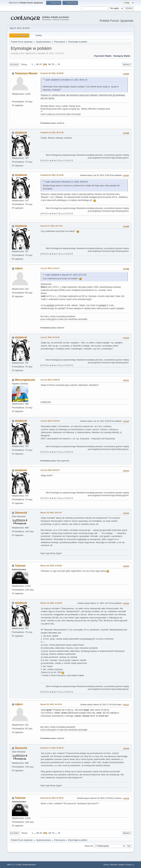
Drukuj (127, 65)
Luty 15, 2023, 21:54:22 (50, 421)
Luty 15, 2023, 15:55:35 (50, 380)
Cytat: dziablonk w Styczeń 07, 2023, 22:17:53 (66, 275)
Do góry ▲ (130, 865)
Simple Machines (29, 865)
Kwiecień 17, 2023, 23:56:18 (52, 748)
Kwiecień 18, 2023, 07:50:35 (52, 798)
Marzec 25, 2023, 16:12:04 (51, 704)
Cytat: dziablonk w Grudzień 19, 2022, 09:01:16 (66, 80)
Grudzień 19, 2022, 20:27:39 (52, 133)
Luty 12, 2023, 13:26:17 (50, 268)
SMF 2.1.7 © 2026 (14, 865)
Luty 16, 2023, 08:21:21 (50, 470)
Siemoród (21, 513)
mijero (19, 268)
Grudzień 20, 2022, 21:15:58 (52, 175)
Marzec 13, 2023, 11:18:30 (51, 603)
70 (53, 64)
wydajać (102, 305)
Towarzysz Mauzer (26, 73)
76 (59, 64)
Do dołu (14, 65)
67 (41, 64)
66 (37, 64)
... (35, 64)
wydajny (51, 305)
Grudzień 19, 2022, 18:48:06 (52, 73)
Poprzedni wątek (103, 56)
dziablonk (60, 123)
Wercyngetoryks (25, 380)
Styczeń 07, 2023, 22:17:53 (51, 226)
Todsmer (20, 566)
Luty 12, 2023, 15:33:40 (50, 337)
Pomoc (106, 865)
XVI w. (70, 710)
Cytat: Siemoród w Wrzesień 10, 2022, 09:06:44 (66, 182)
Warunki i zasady (117, 865)
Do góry (14, 833)
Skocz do (89, 846)
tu (49, 672)
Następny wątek (122, 56)
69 (49, 64)
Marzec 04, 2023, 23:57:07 (51, 513)
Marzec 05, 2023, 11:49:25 (51, 566)
